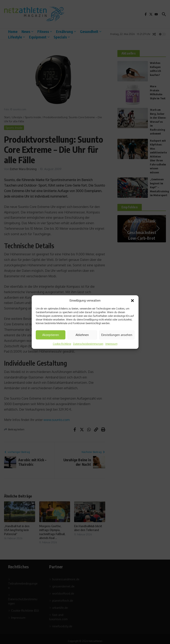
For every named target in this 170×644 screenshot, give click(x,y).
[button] (132, 301)
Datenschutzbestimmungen (88, 344)
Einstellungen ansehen (117, 335)
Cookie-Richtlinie (62, 344)
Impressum (111, 344)
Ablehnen (82, 335)
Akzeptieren (51, 335)
